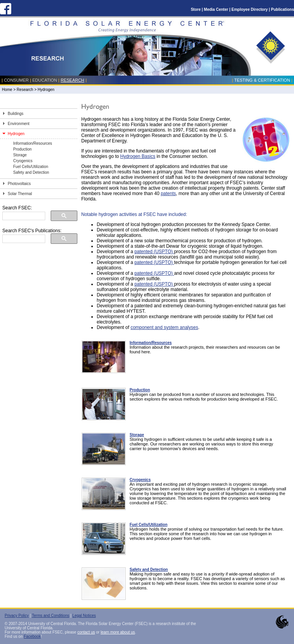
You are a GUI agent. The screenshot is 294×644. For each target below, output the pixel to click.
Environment (19, 124)
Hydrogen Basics (138, 156)
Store (196, 9)
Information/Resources (33, 143)
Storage (20, 155)
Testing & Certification (262, 80)
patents (168, 194)
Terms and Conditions (50, 616)
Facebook (32, 636)
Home (7, 90)
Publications (283, 9)
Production (22, 149)
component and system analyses (164, 327)
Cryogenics (23, 161)
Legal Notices (84, 616)
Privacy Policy (17, 616)
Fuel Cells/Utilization (31, 167)
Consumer (16, 80)
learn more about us (118, 632)
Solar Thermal (20, 194)
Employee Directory (250, 9)
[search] (23, 216)
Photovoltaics (19, 184)
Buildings (16, 114)
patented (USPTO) (154, 252)
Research (73, 80)
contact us (86, 632)
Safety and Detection (31, 172)
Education (45, 80)
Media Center (216, 9)
